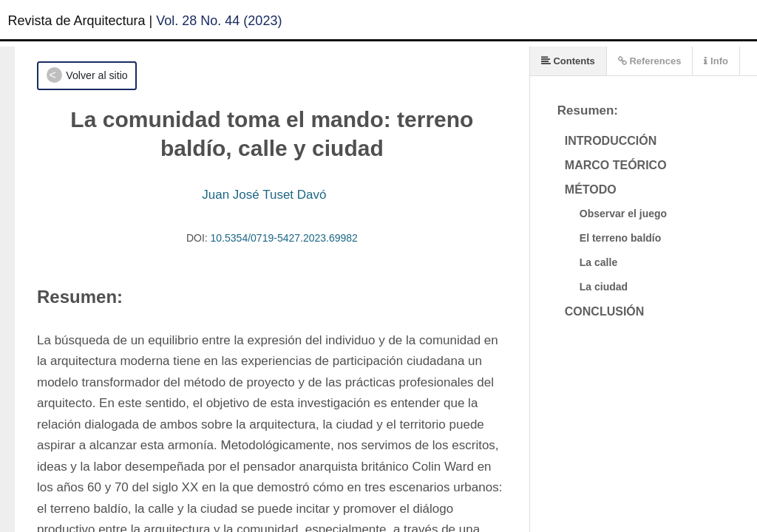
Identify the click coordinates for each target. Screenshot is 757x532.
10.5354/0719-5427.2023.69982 (284, 238)
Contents (568, 61)
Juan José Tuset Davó (264, 195)
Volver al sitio (96, 75)
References (650, 61)
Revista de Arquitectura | (81, 21)
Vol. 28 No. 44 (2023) (219, 21)
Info (716, 61)
